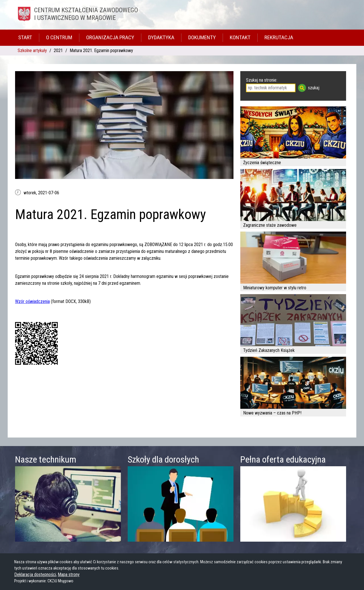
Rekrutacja (279, 37)
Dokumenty (202, 37)
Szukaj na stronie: (262, 80)
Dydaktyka (161, 37)
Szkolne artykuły (32, 50)
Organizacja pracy (110, 37)
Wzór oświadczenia (32, 301)
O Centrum (59, 37)
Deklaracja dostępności (35, 574)
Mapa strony (69, 574)
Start (25, 37)
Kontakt (240, 37)
